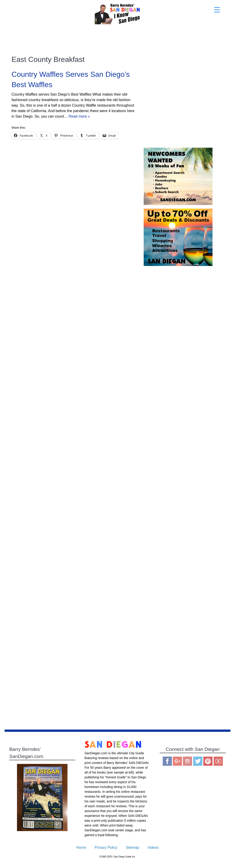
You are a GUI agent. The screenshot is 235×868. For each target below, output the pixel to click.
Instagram (187, 761)
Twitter (198, 761)
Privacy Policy (106, 847)
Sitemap (133, 847)
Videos (153, 847)
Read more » (79, 116)
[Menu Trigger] (217, 10)
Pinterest (208, 761)
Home (81, 847)
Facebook (167, 761)
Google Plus (177, 761)
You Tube (218, 761)
